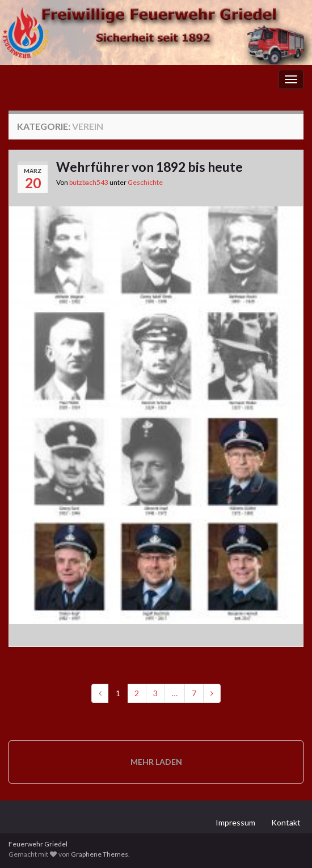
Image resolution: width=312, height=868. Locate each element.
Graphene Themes (100, 854)
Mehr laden (156, 762)
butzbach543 (89, 182)
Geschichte (145, 182)
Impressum (235, 822)
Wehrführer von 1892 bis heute (149, 167)
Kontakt (286, 822)
